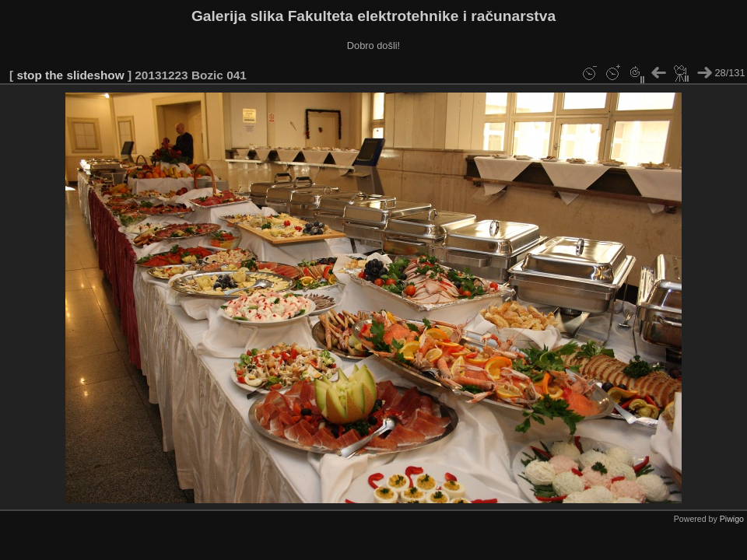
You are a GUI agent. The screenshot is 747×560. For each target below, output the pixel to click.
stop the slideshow (70, 75)
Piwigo (732, 519)
